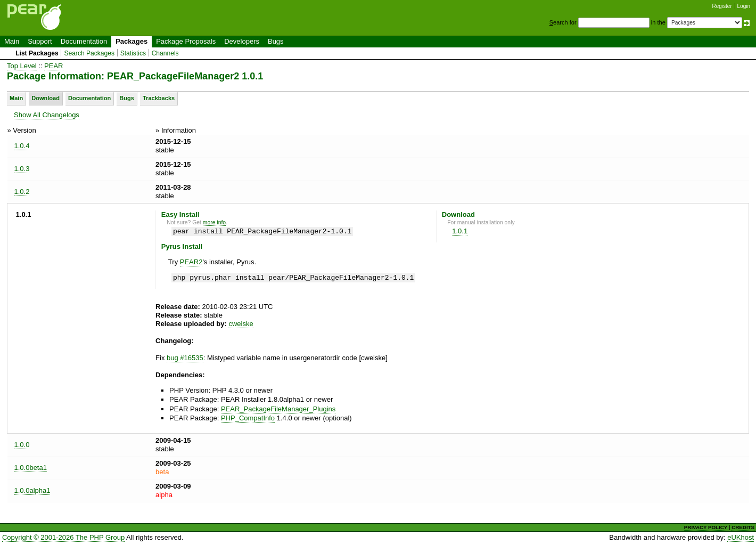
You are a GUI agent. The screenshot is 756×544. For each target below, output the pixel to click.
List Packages (37, 53)
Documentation (84, 41)
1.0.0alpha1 (32, 490)
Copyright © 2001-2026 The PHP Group (63, 537)
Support (40, 41)
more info (214, 222)
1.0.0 (22, 445)
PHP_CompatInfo (248, 418)
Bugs (276, 41)
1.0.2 (22, 192)
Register (722, 6)
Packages (132, 41)
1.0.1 (460, 231)
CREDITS (743, 527)
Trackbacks (159, 98)
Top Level (22, 66)
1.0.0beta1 (31, 468)
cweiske (241, 324)
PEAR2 (191, 262)
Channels (165, 53)
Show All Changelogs (47, 115)
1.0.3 (22, 169)
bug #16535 (185, 358)
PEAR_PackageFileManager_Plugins (278, 409)
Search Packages (89, 53)
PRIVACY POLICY (706, 527)
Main (12, 41)
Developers (242, 41)
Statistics (133, 53)
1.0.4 (22, 146)
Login (744, 6)
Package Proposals (186, 41)
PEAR (54, 66)
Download (46, 98)
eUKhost (741, 537)
